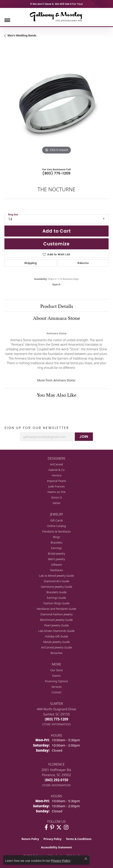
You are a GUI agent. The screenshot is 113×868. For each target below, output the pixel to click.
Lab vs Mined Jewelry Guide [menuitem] (56, 576)
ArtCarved (56, 464)
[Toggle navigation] (7, 20)
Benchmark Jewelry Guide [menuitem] (56, 620)
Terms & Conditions (79, 839)
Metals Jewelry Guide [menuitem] (56, 642)
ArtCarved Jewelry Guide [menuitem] (56, 647)
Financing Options (56, 681)
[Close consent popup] (86, 859)
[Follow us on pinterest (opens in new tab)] (52, 827)
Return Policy (30, 839)
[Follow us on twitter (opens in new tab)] (59, 827)
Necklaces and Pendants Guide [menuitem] (56, 609)
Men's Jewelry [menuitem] (56, 559)
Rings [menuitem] (56, 537)
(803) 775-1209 (56, 173)
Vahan (56, 503)
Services (56, 687)
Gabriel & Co (56, 470)
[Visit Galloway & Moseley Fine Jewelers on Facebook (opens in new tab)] (46, 827)
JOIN (84, 437)
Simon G (56, 497)
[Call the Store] (56, 719)
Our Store (57, 670)
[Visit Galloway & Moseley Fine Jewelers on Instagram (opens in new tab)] (66, 827)
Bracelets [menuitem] (56, 542)
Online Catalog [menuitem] (56, 526)
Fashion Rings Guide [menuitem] (56, 603)
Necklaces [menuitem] (56, 570)
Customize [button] (56, 244)
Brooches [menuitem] (57, 653)
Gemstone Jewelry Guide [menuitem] (56, 587)
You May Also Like (57, 394)
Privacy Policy (53, 839)
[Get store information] (57, 724)
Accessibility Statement (56, 847)
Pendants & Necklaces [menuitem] (56, 531)
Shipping (30, 263)
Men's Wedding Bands (22, 35)
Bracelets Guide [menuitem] (56, 592)
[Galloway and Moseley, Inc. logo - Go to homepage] (56, 17)
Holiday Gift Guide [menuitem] (56, 636)
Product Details (57, 305)
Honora (56, 475)
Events (56, 676)
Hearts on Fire (56, 492)
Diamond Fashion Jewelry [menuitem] (56, 614)
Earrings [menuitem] (56, 548)
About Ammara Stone (56, 317)
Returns (83, 263)
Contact (57, 692)
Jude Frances (56, 486)
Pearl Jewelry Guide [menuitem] (56, 625)
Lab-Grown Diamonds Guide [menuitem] (56, 631)
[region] (56, 103)
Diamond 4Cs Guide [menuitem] (56, 581)
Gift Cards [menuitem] (56, 520)
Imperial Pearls (57, 481)
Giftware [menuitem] (57, 565)
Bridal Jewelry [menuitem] (56, 553)
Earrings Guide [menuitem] (56, 598)
